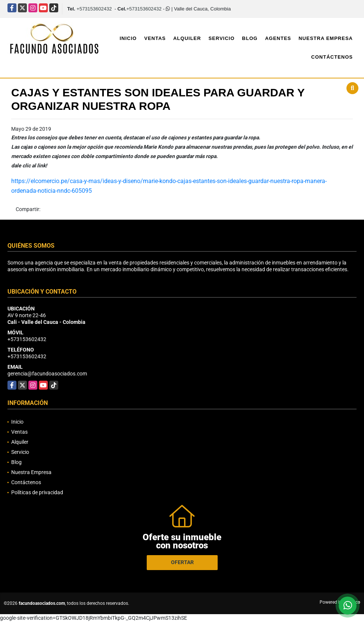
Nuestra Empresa (326, 38)
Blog (250, 38)
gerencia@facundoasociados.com (47, 374)
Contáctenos (332, 57)
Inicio (128, 38)
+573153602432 (94, 9)
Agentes (278, 38)
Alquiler (187, 38)
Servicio (221, 38)
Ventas (155, 38)
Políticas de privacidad (37, 492)
